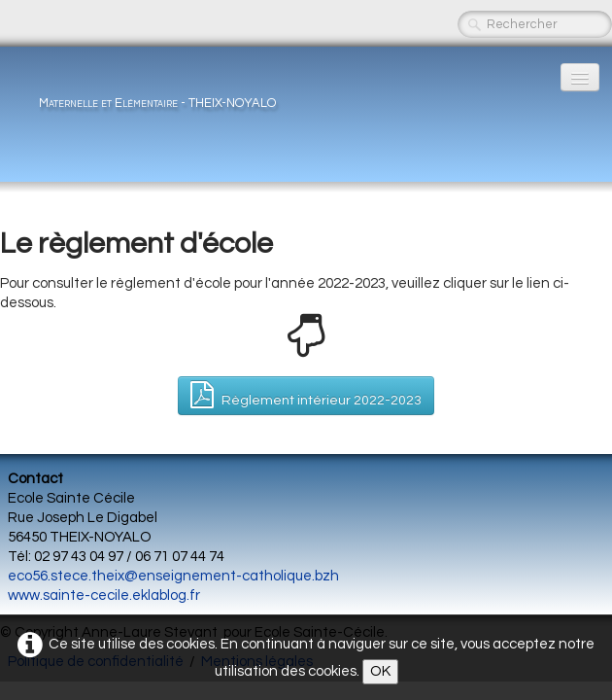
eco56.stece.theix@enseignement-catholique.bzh (173, 576)
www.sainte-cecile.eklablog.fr (104, 595)
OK (380, 671)
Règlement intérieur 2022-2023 (306, 395)
